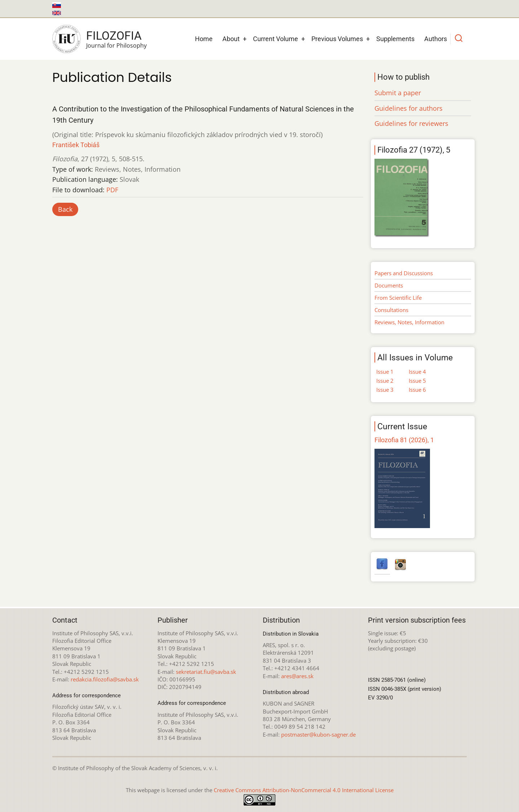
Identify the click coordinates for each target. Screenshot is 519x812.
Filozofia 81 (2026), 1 (404, 440)
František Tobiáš (76, 145)
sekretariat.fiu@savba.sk (206, 672)
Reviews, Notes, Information (409, 322)
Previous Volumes (337, 39)
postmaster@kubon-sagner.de (318, 734)
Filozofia (114, 36)
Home (204, 39)
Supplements (395, 39)
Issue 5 (417, 381)
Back (65, 209)
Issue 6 (417, 390)
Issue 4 (417, 372)
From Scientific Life (398, 298)
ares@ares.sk (297, 676)
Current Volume (276, 39)
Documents (389, 285)
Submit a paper (398, 93)
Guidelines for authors (409, 108)
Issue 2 (385, 381)
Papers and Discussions (404, 273)
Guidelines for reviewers (411, 123)
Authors (436, 39)
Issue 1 (385, 372)
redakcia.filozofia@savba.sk (105, 679)
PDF (112, 190)
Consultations (391, 310)
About (231, 39)
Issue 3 (385, 390)
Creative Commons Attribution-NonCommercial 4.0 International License (304, 790)
